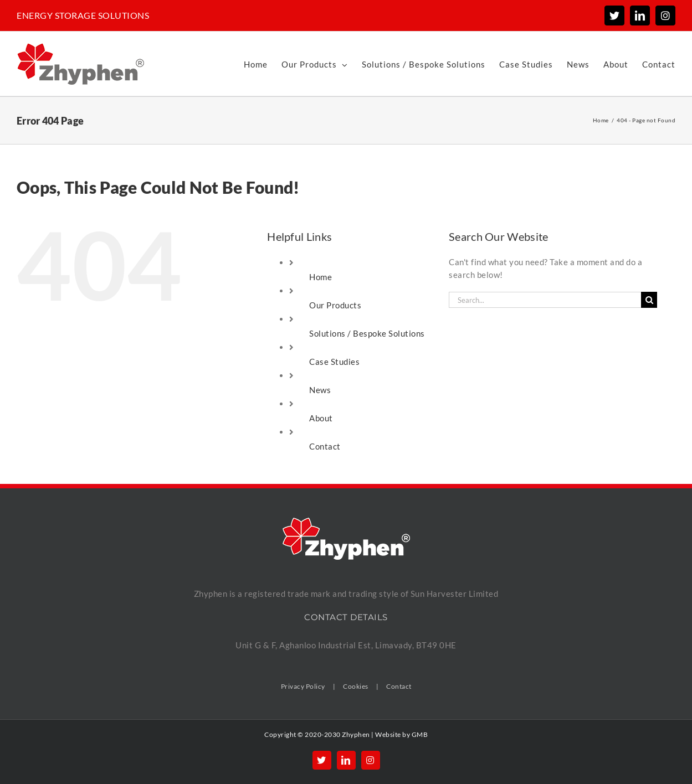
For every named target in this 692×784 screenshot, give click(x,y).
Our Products (335, 305)
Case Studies (334, 362)
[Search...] (545, 300)
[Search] (649, 300)
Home (321, 277)
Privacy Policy (303, 686)
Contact (325, 446)
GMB (420, 734)
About (321, 418)
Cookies (356, 686)
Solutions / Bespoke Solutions (367, 333)
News (320, 390)
